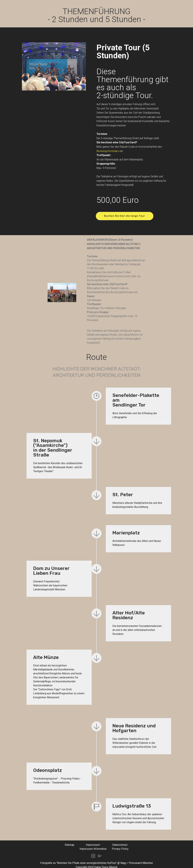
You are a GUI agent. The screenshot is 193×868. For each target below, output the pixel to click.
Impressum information (93, 845)
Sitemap (69, 841)
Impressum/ (93, 841)
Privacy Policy (120, 845)
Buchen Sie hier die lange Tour (127, 216)
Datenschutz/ (120, 841)
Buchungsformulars (108, 151)
